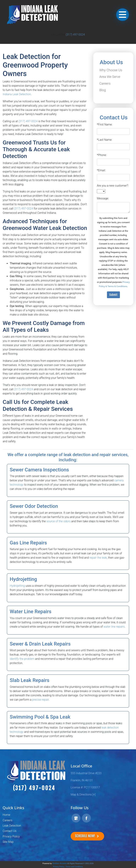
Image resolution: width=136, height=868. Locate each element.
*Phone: (102, 155)
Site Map (8, 842)
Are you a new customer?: (113, 186)
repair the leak (98, 558)
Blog (103, 90)
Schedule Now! (87, 836)
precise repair (40, 700)
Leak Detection (12, 826)
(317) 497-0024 (75, 35)
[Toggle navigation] (123, 15)
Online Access (59, 863)
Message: (103, 198)
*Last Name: (105, 140)
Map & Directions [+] (83, 795)
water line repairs (114, 627)
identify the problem (22, 659)
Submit (113, 295)
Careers (105, 84)
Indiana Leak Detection (17, 94)
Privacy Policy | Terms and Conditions (68, 867)
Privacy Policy (11, 836)
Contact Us (10, 831)
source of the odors (58, 521)
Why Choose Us (111, 70)
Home (6, 815)
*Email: (101, 170)
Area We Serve (110, 77)
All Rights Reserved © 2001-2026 (80, 863)
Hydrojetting (17, 586)
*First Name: (105, 124)
